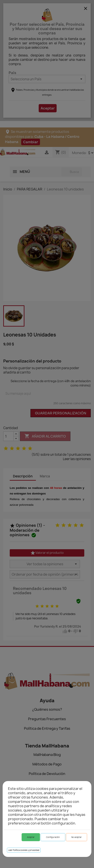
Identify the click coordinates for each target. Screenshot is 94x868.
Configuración (53, 837)
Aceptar (31, 837)
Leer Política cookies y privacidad (24, 850)
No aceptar (76, 837)
